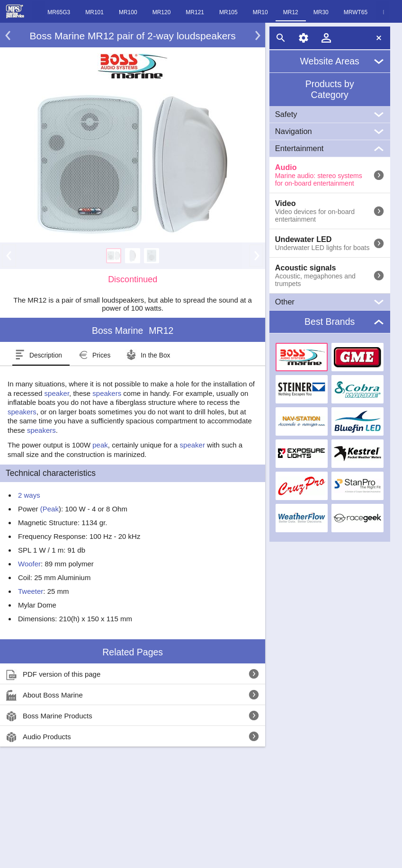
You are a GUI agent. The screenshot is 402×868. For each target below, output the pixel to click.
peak (100, 445)
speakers (107, 393)
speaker (57, 393)
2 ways (29, 495)
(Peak (49, 509)
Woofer (29, 564)
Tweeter (31, 591)
